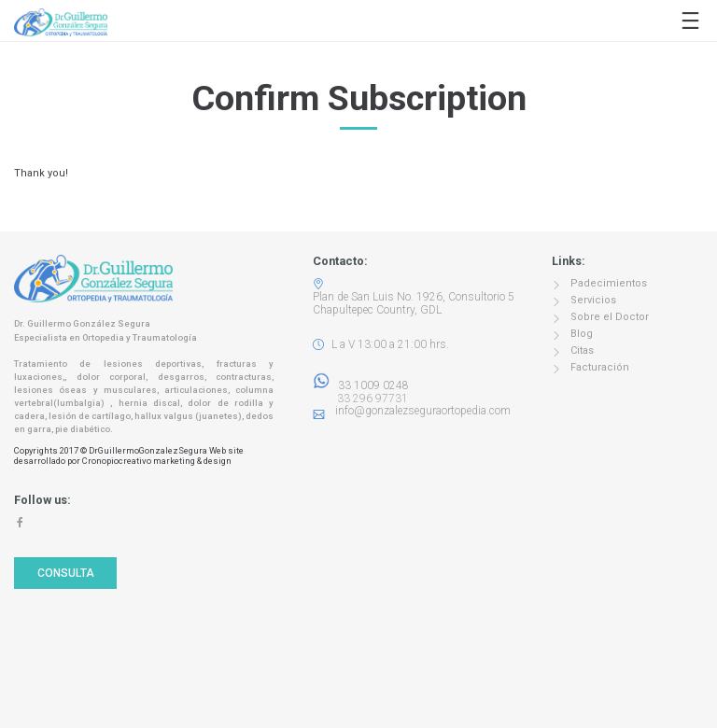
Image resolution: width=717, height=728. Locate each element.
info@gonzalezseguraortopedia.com (423, 411)
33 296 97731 (367, 399)
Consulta (66, 573)
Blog (582, 334)
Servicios (593, 300)
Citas (582, 350)
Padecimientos (609, 283)
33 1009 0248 (361, 385)
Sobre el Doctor (610, 317)
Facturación (600, 367)
